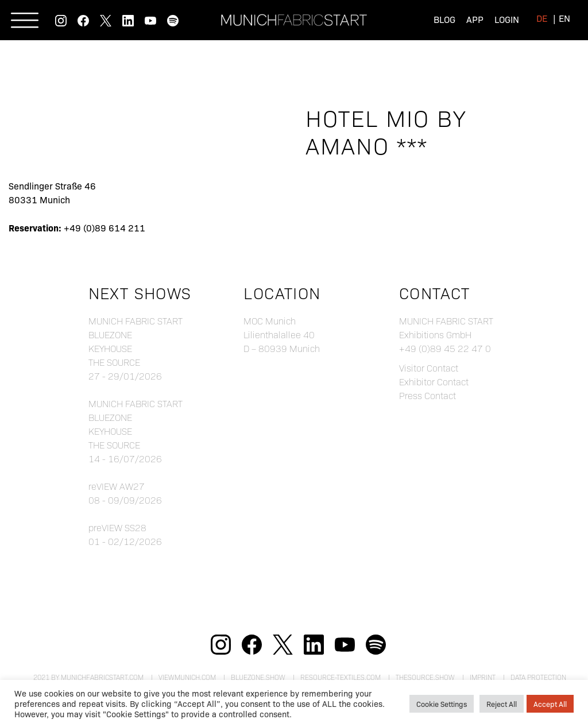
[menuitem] (542, 18)
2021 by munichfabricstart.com (88, 677)
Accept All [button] (550, 704)
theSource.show (425, 677)
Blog (444, 19)
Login (507, 19)
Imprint (483, 677)
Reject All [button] (502, 704)
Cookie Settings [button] (442, 704)
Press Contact (428, 395)
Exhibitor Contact (434, 382)
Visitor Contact (429, 368)
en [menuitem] (564, 18)
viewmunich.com (187, 677)
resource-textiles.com (341, 677)
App (475, 19)
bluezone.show (258, 677)
